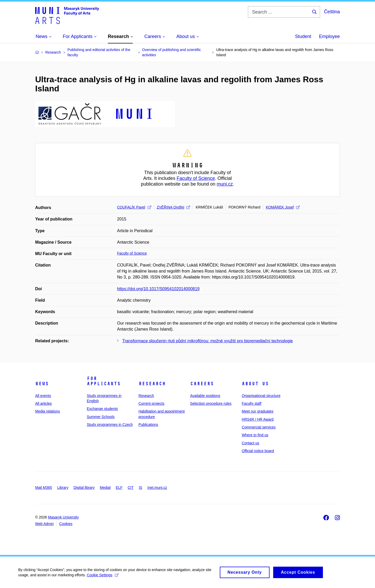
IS (140, 488)
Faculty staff (251, 403)
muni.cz (225, 184)
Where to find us (255, 435)
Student (303, 36)
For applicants (104, 381)
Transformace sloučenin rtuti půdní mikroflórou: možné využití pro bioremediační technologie (208, 341)
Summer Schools (101, 417)
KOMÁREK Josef (283, 207)
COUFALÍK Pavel (134, 207)
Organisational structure (261, 396)
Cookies (66, 524)
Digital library (84, 488)
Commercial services (259, 427)
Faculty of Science (196, 178)
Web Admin (44, 524)
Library (63, 488)
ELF (119, 488)
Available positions (205, 396)
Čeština (332, 12)
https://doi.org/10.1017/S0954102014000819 (158, 289)
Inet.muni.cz (157, 488)
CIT (131, 488)
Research (152, 384)
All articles (43, 403)
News (42, 384)
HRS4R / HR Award (258, 419)
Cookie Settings (103, 577)
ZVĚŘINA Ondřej (174, 207)
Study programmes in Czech (110, 425)
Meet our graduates (257, 411)
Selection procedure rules (211, 403)
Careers (202, 384)
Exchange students (102, 409)
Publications (148, 425)
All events (43, 396)
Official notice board (258, 451)
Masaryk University (63, 517)
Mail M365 (44, 488)
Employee (329, 36)
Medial (105, 488)
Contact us (250, 443)
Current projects (152, 403)
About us (255, 384)
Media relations (48, 411)
